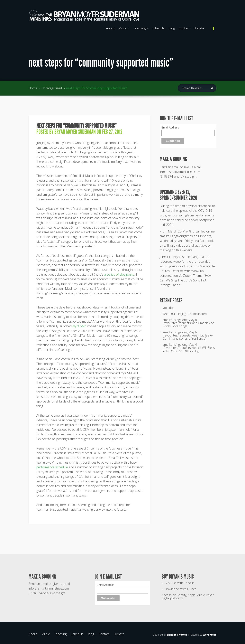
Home (33, 88)
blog (168, 250)
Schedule (158, 28)
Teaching (141, 28)
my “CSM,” (79, 326)
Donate (199, 28)
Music (124, 28)
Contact (184, 28)
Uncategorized (52, 88)
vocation (169, 308)
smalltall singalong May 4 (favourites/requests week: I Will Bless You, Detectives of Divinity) (189, 348)
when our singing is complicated (185, 314)
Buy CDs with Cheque (180, 583)
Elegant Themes (177, 635)
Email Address (170, 128)
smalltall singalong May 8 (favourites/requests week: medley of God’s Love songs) (188, 323)
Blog (172, 28)
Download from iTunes (181, 589)
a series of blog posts (119, 274)
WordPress (210, 635)
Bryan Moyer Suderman (75, 132)
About (110, 28)
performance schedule (52, 467)
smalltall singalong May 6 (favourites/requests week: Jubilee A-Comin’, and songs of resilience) (188, 335)
